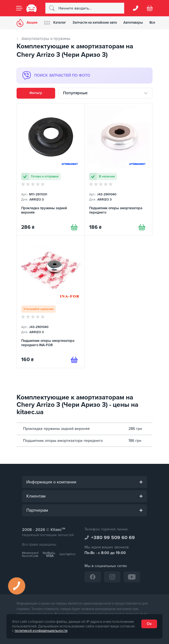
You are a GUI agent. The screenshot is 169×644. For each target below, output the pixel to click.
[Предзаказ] (74, 360)
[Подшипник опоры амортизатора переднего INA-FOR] (51, 302)
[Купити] (74, 227)
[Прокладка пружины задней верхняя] (51, 169)
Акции (27, 23)
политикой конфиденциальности (41, 631)
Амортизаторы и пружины (46, 39)
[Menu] (19, 8)
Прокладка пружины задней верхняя (56, 429)
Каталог (55, 23)
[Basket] (150, 8)
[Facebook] (93, 577)
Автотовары (133, 23)
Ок (149, 624)
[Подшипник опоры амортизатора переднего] (119, 169)
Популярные (75, 93)
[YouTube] (132, 577)
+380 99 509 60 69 (113, 537)
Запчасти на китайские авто (95, 23)
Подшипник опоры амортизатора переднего (63, 441)
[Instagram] (112, 577)
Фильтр (36, 93)
